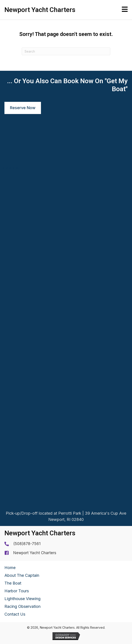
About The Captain (22, 575)
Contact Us (15, 614)
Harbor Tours (17, 591)
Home (10, 568)
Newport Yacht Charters (35, 553)
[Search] (66, 51)
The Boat (13, 583)
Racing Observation (22, 606)
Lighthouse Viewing (22, 599)
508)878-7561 (28, 544)
